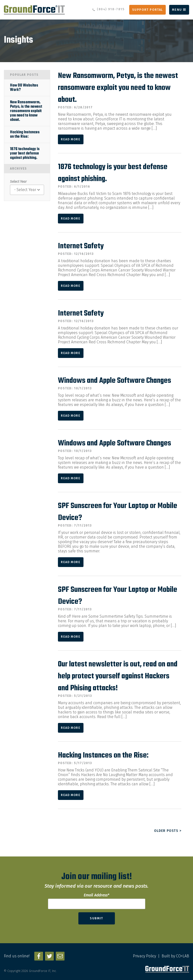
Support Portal (147, 10)
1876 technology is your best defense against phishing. (25, 154)
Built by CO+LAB (175, 956)
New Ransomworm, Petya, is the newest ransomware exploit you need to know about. (118, 88)
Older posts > (168, 831)
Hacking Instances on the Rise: (103, 755)
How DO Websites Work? (24, 88)
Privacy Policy (144, 956)
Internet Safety (81, 246)
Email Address (96, 895)
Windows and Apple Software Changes (115, 381)
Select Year (18, 182)
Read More (71, 139)
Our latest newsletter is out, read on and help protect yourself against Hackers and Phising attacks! (118, 676)
